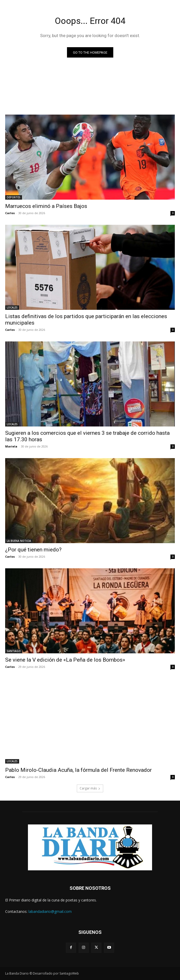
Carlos (10, 213)
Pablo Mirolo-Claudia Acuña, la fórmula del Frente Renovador (78, 770)
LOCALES (12, 307)
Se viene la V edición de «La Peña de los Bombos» (65, 660)
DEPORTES (14, 197)
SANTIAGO (14, 651)
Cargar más (90, 788)
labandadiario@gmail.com (50, 911)
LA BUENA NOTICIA (19, 541)
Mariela (11, 446)
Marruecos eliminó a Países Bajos (46, 206)
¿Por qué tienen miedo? (33, 550)
